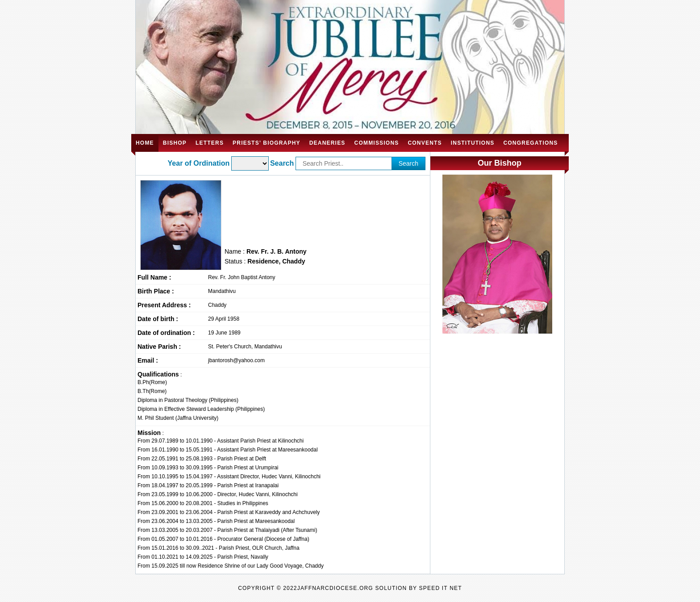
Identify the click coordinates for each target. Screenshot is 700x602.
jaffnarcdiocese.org (335, 588)
